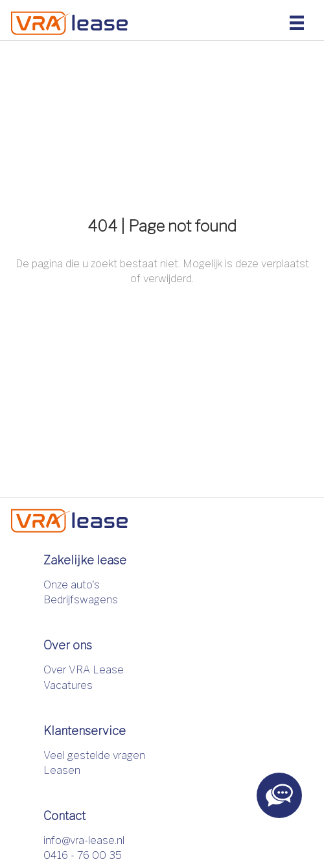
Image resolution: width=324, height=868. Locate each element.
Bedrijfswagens (81, 600)
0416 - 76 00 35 (83, 855)
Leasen (62, 770)
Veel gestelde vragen (94, 755)
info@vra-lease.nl (84, 840)
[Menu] (297, 22)
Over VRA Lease (84, 670)
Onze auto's (72, 585)
